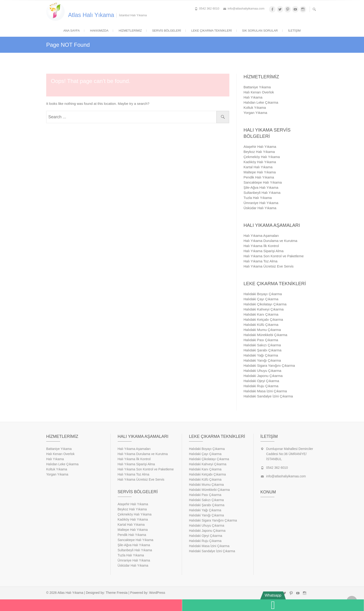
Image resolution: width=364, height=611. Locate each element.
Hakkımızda (99, 31)
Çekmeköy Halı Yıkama (262, 157)
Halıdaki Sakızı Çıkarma (262, 345)
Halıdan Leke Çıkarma (261, 102)
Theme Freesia (117, 593)
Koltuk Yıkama (255, 107)
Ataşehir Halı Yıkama (260, 147)
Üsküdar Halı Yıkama (260, 208)
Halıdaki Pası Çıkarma (261, 340)
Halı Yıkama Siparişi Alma (263, 251)
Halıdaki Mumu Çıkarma (262, 330)
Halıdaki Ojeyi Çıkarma (261, 381)
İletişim (294, 31)
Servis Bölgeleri (167, 31)
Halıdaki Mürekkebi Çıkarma (265, 335)
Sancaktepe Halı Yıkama (263, 182)
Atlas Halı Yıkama (91, 15)
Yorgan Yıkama (255, 113)
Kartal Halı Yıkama (258, 167)
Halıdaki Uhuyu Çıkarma (262, 371)
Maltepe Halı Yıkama (260, 172)
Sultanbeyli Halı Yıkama (262, 193)
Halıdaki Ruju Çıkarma (261, 386)
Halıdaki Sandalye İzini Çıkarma (268, 396)
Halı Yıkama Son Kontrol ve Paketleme (274, 256)
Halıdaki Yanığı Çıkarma (262, 360)
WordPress (157, 593)
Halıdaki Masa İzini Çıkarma (265, 391)
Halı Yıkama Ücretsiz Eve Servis (269, 266)
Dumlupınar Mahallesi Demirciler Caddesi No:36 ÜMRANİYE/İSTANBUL (290, 454)
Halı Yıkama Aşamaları (261, 236)
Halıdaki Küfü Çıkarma (261, 325)
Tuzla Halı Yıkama (258, 198)
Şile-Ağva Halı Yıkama (261, 187)
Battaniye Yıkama (257, 87)
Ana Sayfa (72, 31)
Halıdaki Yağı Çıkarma (261, 355)
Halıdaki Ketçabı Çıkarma (263, 319)
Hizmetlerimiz (130, 31)
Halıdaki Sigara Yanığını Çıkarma (269, 365)
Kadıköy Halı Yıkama (260, 162)
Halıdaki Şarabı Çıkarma (262, 350)
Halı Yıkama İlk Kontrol (261, 246)
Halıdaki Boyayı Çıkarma (263, 294)
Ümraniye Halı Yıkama (261, 203)
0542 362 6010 (209, 8)
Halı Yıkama (253, 97)
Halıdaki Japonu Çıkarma (263, 376)
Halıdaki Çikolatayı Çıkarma (265, 304)
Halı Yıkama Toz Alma (260, 261)
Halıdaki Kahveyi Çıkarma (264, 309)
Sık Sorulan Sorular (260, 31)
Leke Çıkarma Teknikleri (212, 31)
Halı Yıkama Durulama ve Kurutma (270, 241)
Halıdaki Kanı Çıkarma (261, 314)
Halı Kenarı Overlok (259, 92)
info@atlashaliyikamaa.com (246, 8)
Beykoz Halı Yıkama (259, 152)
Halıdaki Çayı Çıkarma (261, 299)
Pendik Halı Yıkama (259, 177)
